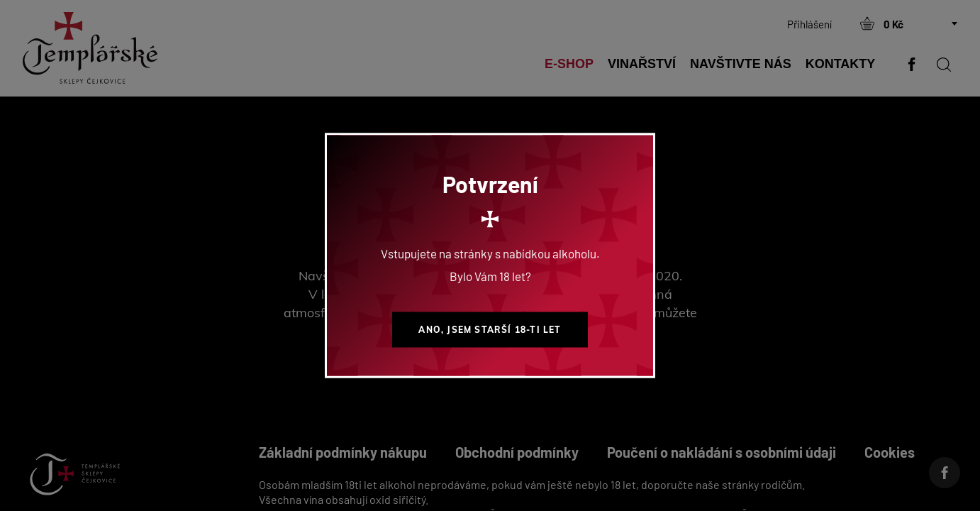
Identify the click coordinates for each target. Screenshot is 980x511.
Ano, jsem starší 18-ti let (490, 330)
